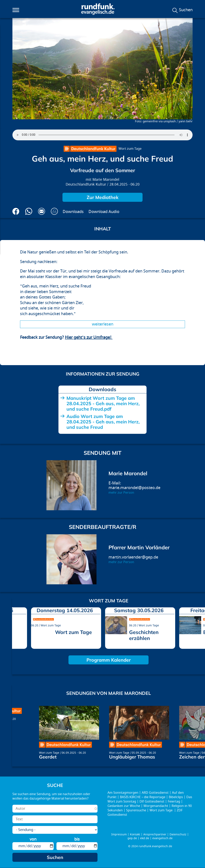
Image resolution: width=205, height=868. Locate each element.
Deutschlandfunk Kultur (86, 184)
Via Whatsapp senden (29, 211)
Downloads (73, 212)
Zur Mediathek (103, 197)
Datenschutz (178, 834)
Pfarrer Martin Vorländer (139, 547)
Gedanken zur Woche (124, 806)
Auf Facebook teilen (16, 211)
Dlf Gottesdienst (152, 802)
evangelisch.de (162, 838)
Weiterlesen (103, 324)
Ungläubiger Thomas (132, 757)
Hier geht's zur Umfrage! (89, 337)
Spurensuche (136, 810)
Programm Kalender (109, 660)
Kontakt (135, 834)
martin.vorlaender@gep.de (133, 557)
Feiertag (174, 802)
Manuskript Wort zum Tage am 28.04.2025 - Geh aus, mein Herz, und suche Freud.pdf (103, 403)
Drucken (54, 211)
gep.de (132, 838)
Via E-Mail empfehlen (42, 211)
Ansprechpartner (155, 834)
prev (17, 627)
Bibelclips (176, 797)
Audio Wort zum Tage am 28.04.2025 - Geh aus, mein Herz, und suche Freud (103, 422)
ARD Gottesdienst (155, 793)
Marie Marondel (106, 180)
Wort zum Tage (130, 149)
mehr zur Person (121, 493)
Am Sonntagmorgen (123, 793)
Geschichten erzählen (144, 635)
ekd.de (145, 838)
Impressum (119, 834)
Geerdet (48, 757)
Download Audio (104, 212)
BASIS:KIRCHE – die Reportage (143, 797)
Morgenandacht (156, 806)
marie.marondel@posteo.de (134, 488)
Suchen (186, 10)
